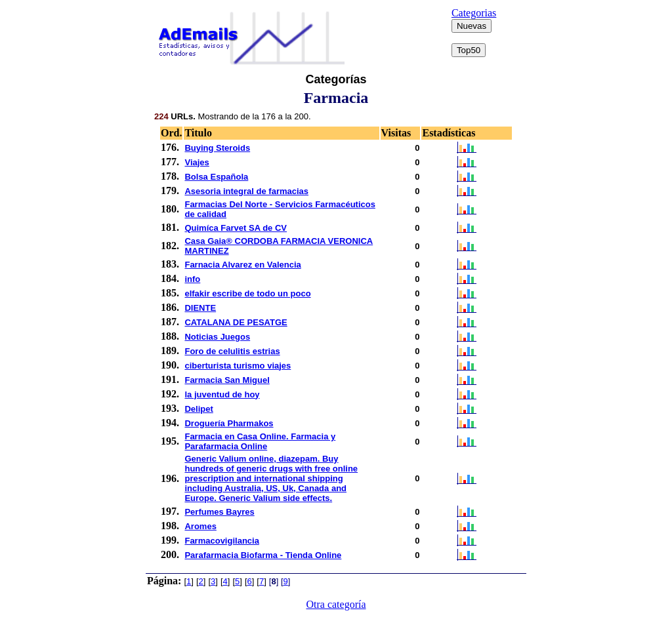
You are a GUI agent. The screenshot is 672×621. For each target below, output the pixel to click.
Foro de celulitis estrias (232, 351)
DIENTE (200, 308)
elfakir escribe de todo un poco (247, 293)
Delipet (199, 409)
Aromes (200, 526)
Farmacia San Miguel (227, 380)
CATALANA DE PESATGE (236, 322)
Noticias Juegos (217, 337)
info (192, 279)
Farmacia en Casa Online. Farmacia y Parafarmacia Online (260, 441)
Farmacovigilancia (221, 541)
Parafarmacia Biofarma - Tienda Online (263, 555)
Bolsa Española (216, 177)
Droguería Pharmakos (229, 423)
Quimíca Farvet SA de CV (236, 228)
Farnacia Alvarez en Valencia (242, 265)
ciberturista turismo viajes (238, 366)
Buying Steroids (217, 148)
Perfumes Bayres (219, 512)
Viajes (197, 162)
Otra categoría (336, 604)
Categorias (474, 13)
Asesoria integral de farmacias (246, 191)
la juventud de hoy (222, 394)
